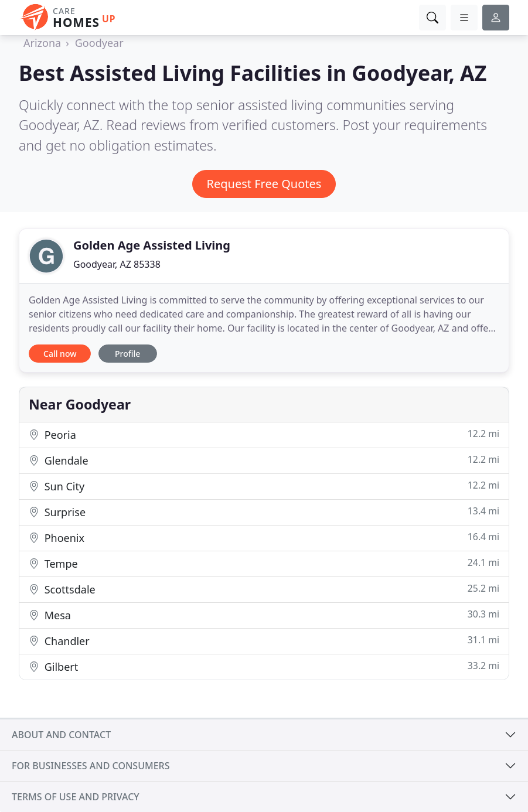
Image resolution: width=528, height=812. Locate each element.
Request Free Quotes (264, 184)
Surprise (264, 512)
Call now (60, 354)
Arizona (42, 43)
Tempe (264, 563)
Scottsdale (264, 589)
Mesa (264, 615)
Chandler (264, 641)
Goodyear (99, 43)
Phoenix (264, 538)
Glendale (264, 460)
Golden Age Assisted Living (152, 245)
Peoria (264, 434)
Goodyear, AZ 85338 (117, 264)
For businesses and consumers (91, 766)
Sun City (264, 486)
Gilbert (264, 666)
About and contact (61, 735)
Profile (127, 354)
